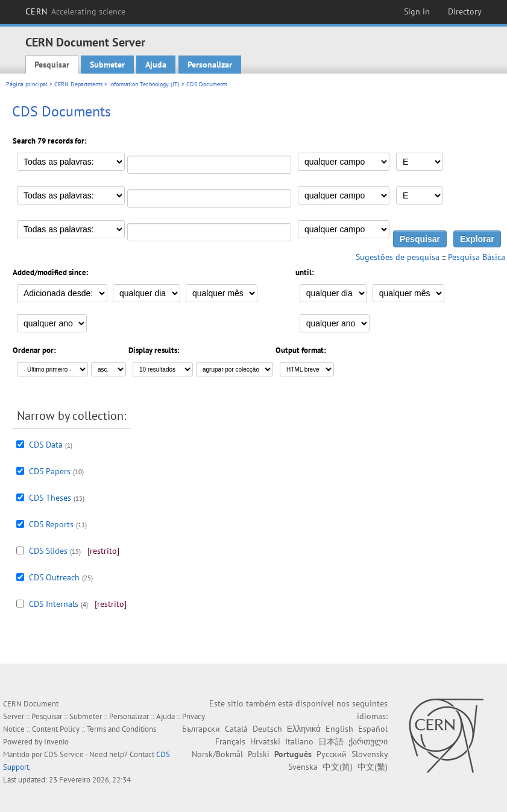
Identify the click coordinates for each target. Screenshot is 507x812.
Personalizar (210, 65)
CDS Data (46, 445)
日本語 (331, 741)
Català (236, 729)
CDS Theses (50, 498)
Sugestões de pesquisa (398, 257)
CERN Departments (78, 84)
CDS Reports (51, 524)
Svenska (303, 767)
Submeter (107, 65)
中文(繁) (373, 767)
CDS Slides (48, 551)
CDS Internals (54, 604)
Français (230, 741)
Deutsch (267, 729)
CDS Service (64, 754)
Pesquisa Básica (477, 257)
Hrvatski (265, 741)
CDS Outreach (54, 577)
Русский (332, 754)
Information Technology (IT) (144, 84)
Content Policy (56, 729)
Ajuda (156, 65)
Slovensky (370, 754)
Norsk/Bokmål (217, 754)
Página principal (27, 84)
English (339, 729)
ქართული (368, 741)
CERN (75, 11)
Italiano (299, 741)
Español (373, 729)
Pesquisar (52, 65)
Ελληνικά (304, 729)
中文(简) (338, 767)
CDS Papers (50, 471)
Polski (259, 754)
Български (201, 729)
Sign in (417, 11)
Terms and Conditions (121, 729)
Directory (465, 11)
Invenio (56, 742)
